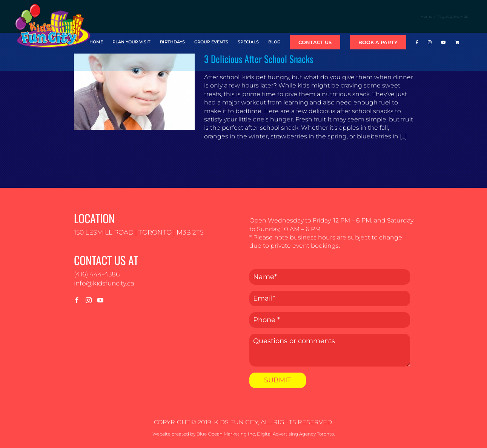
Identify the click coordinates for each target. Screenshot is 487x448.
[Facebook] (77, 300)
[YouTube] (100, 300)
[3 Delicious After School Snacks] (134, 92)
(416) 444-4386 (97, 274)
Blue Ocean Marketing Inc (226, 434)
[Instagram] (89, 300)
